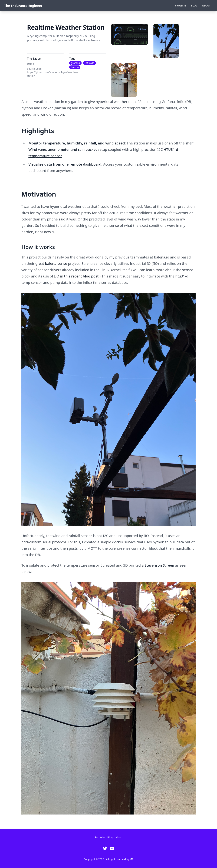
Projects (181, 6)
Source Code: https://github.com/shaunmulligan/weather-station (53, 72)
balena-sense (56, 263)
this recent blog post (81, 276)
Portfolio (100, 837)
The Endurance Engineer (23, 6)
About (206, 6)
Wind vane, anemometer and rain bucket (63, 149)
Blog (194, 6)
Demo (31, 64)
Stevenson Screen (159, 565)
